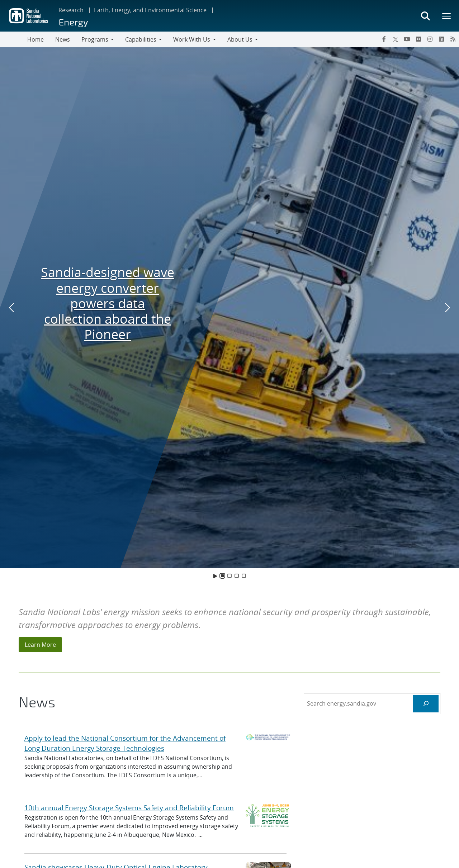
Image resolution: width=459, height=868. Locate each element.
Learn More (40, 645)
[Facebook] (384, 39)
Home (36, 39)
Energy (73, 22)
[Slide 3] (237, 576)
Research (71, 10)
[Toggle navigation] (14, 39)
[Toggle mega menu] (447, 16)
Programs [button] (95, 39)
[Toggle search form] (425, 16)
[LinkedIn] (441, 39)
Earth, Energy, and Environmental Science (150, 10)
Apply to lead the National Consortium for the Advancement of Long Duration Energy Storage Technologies (125, 743)
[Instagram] (430, 39)
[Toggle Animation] (215, 576)
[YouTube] (407, 39)
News (63, 39)
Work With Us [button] (192, 39)
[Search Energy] (426, 704)
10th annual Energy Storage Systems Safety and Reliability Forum (129, 808)
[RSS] (453, 39)
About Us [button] (240, 39)
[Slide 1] (222, 576)
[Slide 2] (229, 576)
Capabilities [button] (141, 39)
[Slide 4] (244, 576)
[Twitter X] (396, 39)
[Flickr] (418, 39)
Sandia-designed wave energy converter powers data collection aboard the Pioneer (108, 303)
